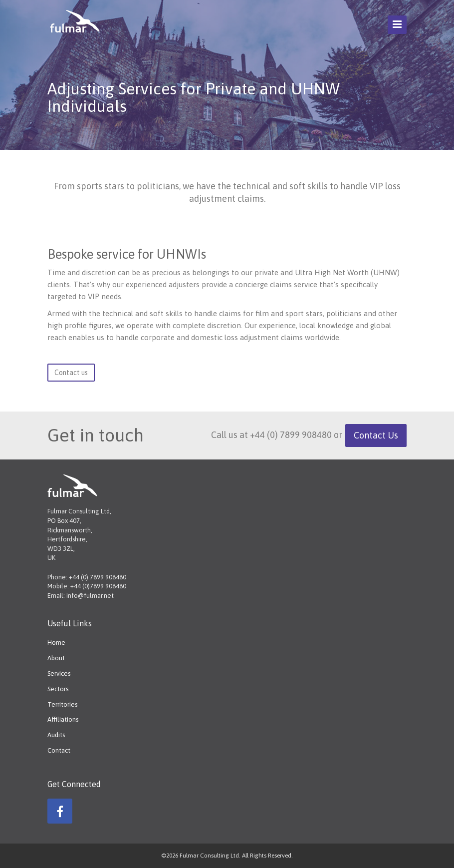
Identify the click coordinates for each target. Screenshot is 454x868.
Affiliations (63, 719)
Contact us (71, 373)
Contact (59, 750)
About (56, 658)
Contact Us (376, 435)
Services (59, 673)
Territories (62, 704)
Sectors (58, 689)
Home (56, 643)
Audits (56, 735)
